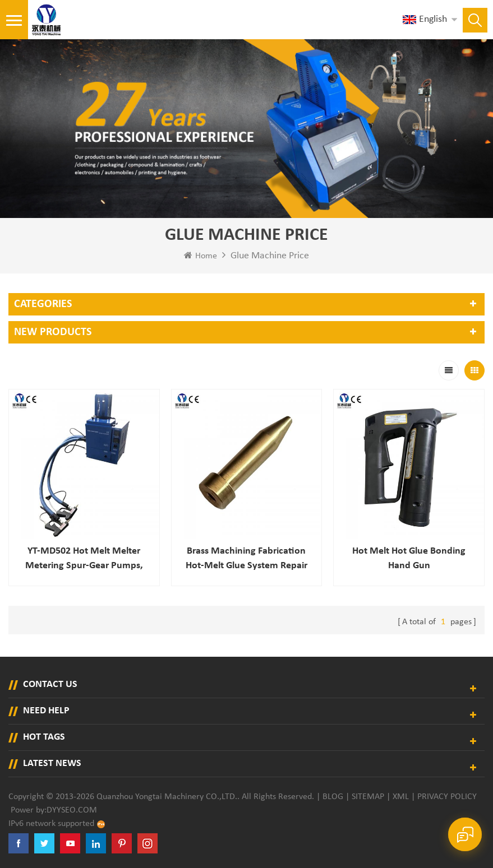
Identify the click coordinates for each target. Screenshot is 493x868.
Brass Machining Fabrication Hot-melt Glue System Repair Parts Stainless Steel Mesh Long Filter (247, 560)
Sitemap (368, 797)
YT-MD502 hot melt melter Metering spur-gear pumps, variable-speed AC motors (84, 560)
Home (201, 256)
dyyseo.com (72, 810)
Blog (333, 797)
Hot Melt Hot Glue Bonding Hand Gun (409, 558)
